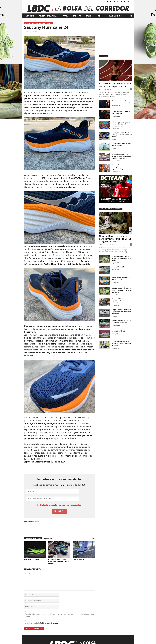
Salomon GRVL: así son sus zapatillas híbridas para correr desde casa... (121, 301)
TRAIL (66, 16)
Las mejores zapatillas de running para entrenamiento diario (58, 561)
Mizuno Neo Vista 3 (118, 331)
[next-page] (94, 538)
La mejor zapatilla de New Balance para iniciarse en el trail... (121, 258)
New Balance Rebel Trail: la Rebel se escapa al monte (121, 321)
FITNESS (101, 16)
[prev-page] (91, 538)
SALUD (90, 16)
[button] (131, 16)
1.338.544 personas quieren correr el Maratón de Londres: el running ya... (121, 124)
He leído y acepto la (42, 622)
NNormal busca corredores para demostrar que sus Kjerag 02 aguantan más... (115, 239)
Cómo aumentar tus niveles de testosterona (121, 145)
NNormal (102, 233)
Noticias (31, 21)
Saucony (49, 23)
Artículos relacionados (33, 538)
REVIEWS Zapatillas (49, 16)
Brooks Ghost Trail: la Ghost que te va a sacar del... (121, 278)
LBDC (101, 89)
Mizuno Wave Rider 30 (119, 267)
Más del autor (48, 538)
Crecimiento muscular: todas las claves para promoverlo (122, 102)
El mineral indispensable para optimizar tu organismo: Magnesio (120, 167)
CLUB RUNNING (115, 16)
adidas (51, 557)
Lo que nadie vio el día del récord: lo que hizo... (121, 112)
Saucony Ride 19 (78, 559)
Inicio (25, 21)
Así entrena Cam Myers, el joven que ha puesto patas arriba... (116, 85)
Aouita (101, 244)
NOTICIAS (31, 16)
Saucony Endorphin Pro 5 (33, 559)
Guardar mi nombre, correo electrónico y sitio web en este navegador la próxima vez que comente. (59, 615)
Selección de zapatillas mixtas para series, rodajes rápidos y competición (121, 156)
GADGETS (78, 16)
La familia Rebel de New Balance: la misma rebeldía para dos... (121, 344)
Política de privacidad (49, 623)
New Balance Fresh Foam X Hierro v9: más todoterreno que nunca (121, 290)
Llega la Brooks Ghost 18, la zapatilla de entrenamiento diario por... (121, 312)
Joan (28, 31)
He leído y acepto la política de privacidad (61, 505)
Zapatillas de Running (38, 23)
